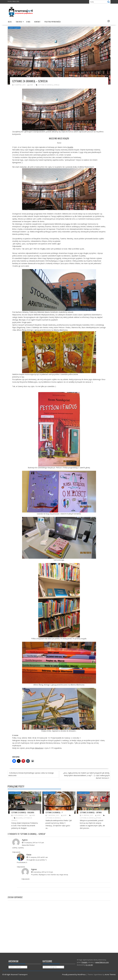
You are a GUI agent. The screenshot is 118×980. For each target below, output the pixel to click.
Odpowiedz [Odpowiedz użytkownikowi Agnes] (16, 852)
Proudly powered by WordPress (74, 974)
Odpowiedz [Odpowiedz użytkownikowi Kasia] (21, 867)
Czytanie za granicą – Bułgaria (23, 812)
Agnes (25, 840)
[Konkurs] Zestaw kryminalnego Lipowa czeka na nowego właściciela (31, 774)
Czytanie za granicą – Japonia (91, 812)
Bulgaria (19, 818)
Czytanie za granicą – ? (54, 812)
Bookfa (70, 147)
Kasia (29, 855)
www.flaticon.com (102, 962)
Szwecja (57, 85)
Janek (30, 85)
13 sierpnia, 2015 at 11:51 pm (33, 843)
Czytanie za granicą (14, 28)
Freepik (84, 962)
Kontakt (37, 22)
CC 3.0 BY (89, 965)
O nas (28, 22)
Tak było (19, 22)
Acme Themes (110, 974)
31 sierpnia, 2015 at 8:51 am (37, 857)
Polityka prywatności (53, 22)
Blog (10, 22)
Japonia (98, 818)
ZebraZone (39, 748)
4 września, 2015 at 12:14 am (42, 872)
